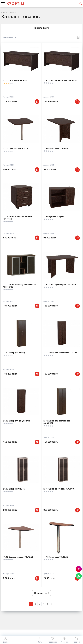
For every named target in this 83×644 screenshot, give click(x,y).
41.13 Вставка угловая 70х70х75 (18, 557)
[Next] (52, 604)
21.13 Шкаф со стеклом (14, 489)
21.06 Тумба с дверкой (54, 217)
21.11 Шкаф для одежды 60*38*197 (60, 353)
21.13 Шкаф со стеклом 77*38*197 (59, 489)
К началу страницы (41, 633)
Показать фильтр (41, 28)
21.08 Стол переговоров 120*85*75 (60, 285)
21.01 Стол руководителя (15, 80)
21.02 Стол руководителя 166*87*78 (60, 80)
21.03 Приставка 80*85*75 (15, 148)
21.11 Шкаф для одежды (15, 353)
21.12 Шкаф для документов (17, 421)
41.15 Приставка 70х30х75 (56, 557)
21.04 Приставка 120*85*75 (56, 148)
